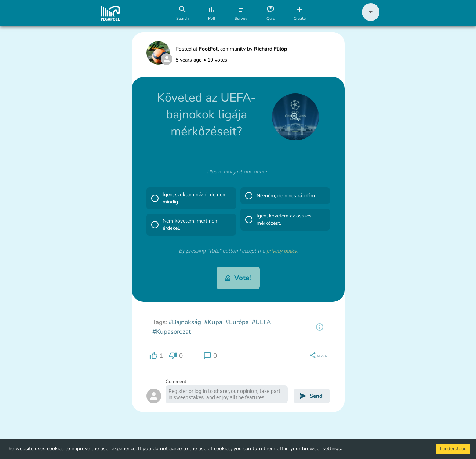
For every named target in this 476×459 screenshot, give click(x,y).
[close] (295, 117)
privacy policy (281, 251)
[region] (320, 327)
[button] (371, 19)
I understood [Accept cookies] (453, 449)
